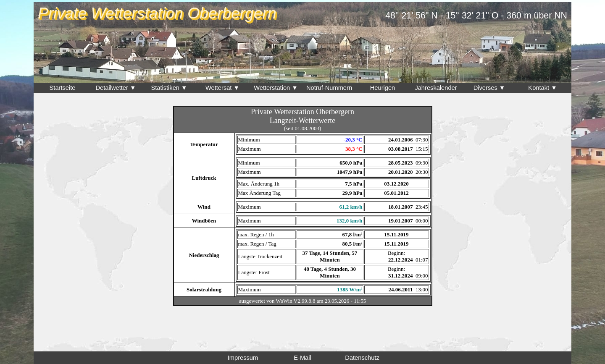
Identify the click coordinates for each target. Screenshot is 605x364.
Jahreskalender (436, 88)
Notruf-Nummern (329, 88)
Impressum (243, 358)
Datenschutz (362, 358)
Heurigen (383, 88)
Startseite (63, 88)
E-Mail (302, 358)
